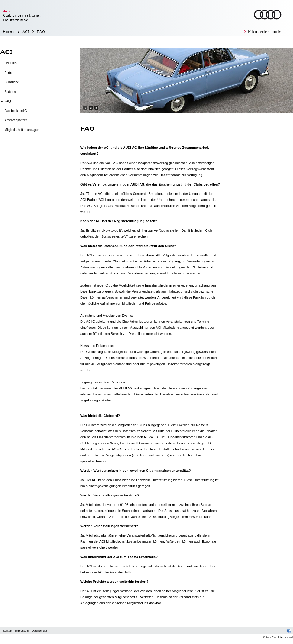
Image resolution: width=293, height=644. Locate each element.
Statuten (10, 92)
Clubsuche (12, 82)
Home (9, 32)
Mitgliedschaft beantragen (22, 130)
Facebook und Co (16, 111)
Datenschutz (39, 631)
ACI (26, 32)
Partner (10, 73)
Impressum (22, 631)
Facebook (290, 631)
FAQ (41, 32)
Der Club (10, 63)
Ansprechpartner (16, 120)
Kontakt (8, 631)
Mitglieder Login (265, 32)
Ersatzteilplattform (123, 572)
